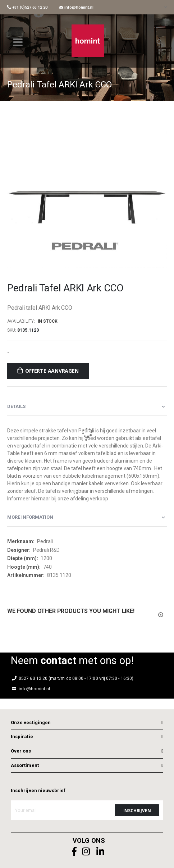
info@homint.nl (76, 7)
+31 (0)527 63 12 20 (27, 7)
